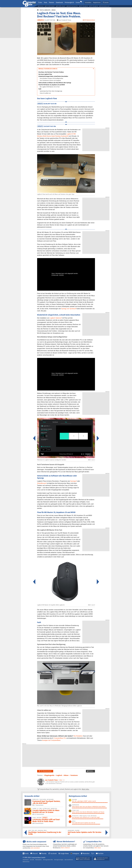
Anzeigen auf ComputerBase (51, 740)
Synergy (73, 481)
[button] (106, 3)
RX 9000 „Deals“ (61, 6)
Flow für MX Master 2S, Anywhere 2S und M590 (52, 85)
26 (38, 823)
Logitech (59, 775)
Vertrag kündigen (59, 860)
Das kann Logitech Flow (45, 74)
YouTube (101, 854)
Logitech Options (55, 318)
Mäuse (54, 10)
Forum (78, 2)
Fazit (40, 89)
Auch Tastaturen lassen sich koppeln (50, 80)
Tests (45, 2)
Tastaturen (74, 775)
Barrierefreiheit (69, 860)
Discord (35, 854)
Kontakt (32, 860)
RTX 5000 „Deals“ (50, 6)
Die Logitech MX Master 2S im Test (50, 87)
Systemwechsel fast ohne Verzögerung (51, 91)
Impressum (26, 860)
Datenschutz (26, 862)
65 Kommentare (45, 771)
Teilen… (91, 771)
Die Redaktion (78, 736)
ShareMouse (41, 483)
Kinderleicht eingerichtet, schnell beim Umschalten (53, 76)
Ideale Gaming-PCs (73, 6)
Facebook (53, 854)
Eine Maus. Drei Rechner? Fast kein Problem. (51, 72)
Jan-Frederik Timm (51, 780)
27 (38, 805)
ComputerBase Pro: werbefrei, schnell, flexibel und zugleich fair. (63, 789)
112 (38, 814)
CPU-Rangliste (94, 6)
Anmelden (88, 2)
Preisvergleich (69, 2)
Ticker (40, 2)
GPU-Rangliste (84, 6)
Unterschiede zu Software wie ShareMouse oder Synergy (55, 83)
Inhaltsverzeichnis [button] (48, 69)
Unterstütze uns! (105, 6)
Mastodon (86, 854)
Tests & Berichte (45, 10)
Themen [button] (51, 2)
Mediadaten (39, 860)
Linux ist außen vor (45, 93)
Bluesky (44, 854)
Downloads (59, 2)
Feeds (27, 854)
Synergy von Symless (68, 309)
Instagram (76, 854)
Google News (65, 854)
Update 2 (41, 20)
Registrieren (97, 2)
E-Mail (60, 780)
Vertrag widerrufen (48, 860)
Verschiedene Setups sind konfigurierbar (51, 78)
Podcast (41, 6)
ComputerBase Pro (60, 738)
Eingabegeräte (50, 775)
